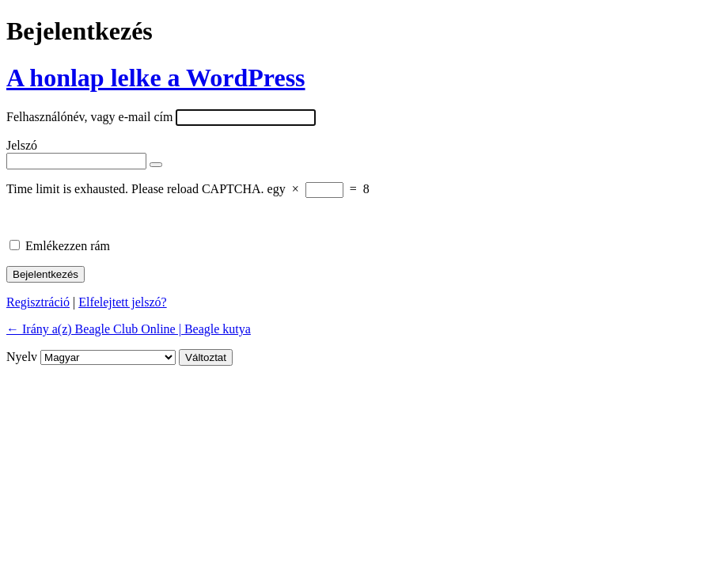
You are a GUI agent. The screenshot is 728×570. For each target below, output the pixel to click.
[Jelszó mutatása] (156, 165)
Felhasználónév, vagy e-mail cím (89, 117)
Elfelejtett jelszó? (123, 302)
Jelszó (22, 145)
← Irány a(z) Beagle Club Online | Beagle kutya (129, 329)
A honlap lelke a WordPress (156, 78)
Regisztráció (38, 302)
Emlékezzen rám (68, 246)
